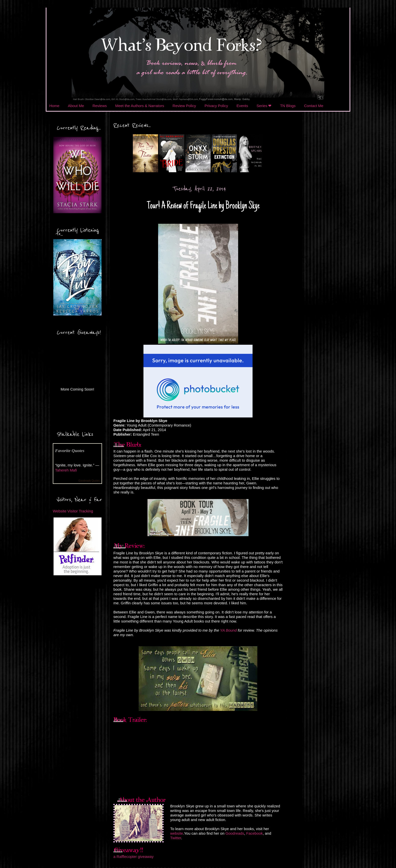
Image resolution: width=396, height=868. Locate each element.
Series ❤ (264, 106)
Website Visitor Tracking (73, 511)
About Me (76, 106)
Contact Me (314, 106)
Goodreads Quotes (89, 481)
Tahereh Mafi (66, 470)
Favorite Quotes (70, 451)
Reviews (100, 106)
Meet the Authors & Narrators (140, 106)
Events (242, 106)
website (177, 833)
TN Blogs (288, 106)
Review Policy (184, 106)
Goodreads (235, 833)
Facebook (255, 833)
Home (54, 106)
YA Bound (228, 630)
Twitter (176, 838)
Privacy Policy (216, 106)
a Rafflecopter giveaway (133, 857)
